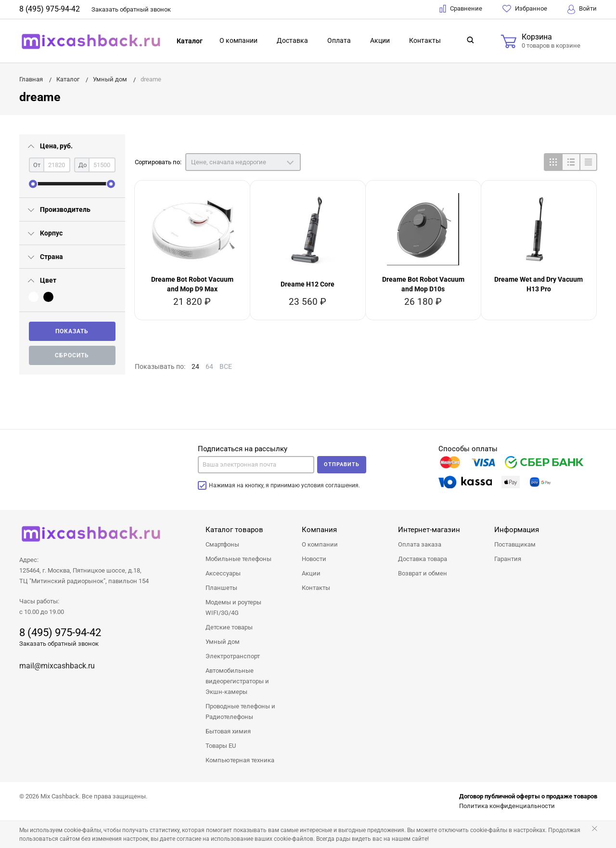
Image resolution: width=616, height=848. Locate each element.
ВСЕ (226, 366)
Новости (314, 559)
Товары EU (221, 746)
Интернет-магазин (429, 530)
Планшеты (221, 588)
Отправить (342, 464)
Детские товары (229, 627)
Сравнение (461, 9)
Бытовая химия (228, 731)
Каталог (190, 41)
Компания (319, 530)
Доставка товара (423, 559)
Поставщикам (515, 544)
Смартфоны (222, 544)
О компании (238, 40)
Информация (517, 530)
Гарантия (508, 559)
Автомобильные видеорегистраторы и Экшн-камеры (237, 681)
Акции (380, 40)
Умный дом (223, 642)
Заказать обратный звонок (59, 644)
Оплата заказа (420, 544)
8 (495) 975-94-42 (50, 9)
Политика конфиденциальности (507, 806)
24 (195, 366)
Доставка (292, 40)
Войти (582, 9)
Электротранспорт (233, 656)
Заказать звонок (131, 9)
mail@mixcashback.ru (57, 666)
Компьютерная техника (240, 760)
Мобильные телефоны (238, 559)
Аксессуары (223, 573)
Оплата (339, 40)
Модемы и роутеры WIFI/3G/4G (233, 607)
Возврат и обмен (423, 573)
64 (209, 366)
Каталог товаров (234, 530)
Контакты (425, 40)
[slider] (33, 184)
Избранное (525, 9)
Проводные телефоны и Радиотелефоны (240, 711)
